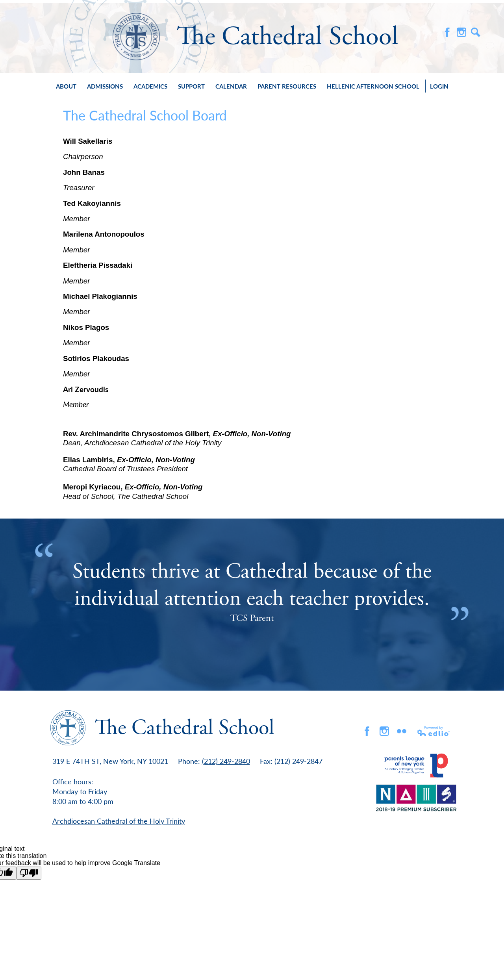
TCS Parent (252, 618)
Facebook (447, 32)
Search (476, 32)
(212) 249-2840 (226, 761)
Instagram (461, 32)
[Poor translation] (29, 873)
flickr (402, 731)
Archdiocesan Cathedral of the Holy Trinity (119, 821)
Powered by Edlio (434, 731)
